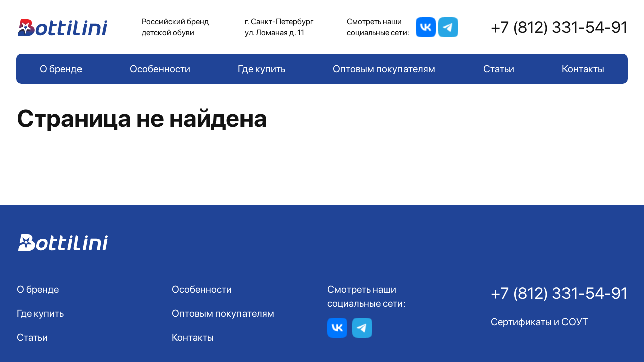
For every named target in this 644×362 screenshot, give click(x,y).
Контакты (583, 69)
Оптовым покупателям (384, 69)
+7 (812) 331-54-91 (559, 27)
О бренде (61, 69)
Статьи (499, 69)
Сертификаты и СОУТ (539, 322)
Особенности (160, 69)
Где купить (262, 69)
